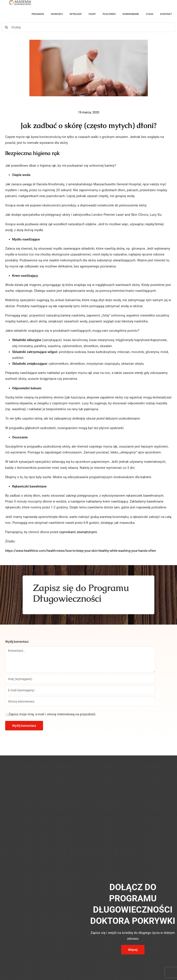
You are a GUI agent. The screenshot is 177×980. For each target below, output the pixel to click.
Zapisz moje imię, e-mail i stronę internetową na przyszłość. (52, 714)
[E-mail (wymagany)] (80, 690)
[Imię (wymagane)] (80, 679)
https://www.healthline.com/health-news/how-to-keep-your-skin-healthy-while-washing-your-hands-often (81, 551)
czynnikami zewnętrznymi (78, 532)
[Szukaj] (88, 27)
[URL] (80, 701)
